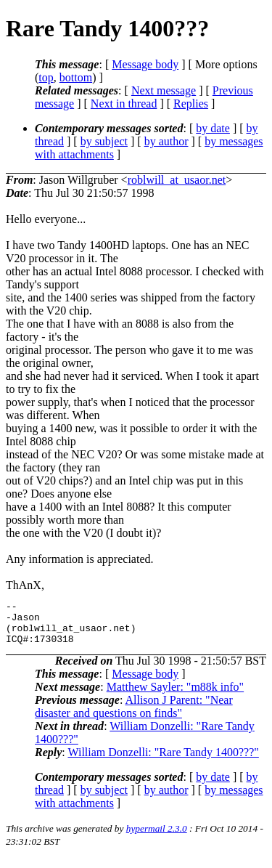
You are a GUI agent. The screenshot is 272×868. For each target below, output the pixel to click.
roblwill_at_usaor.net (177, 180)
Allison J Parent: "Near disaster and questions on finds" (134, 715)
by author (166, 141)
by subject (104, 141)
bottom (76, 77)
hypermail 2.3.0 (157, 837)
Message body (145, 64)
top (46, 77)
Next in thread (124, 104)
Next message (164, 90)
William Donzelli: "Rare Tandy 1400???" (163, 761)
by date (213, 128)
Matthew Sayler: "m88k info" (175, 695)
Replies (191, 104)
